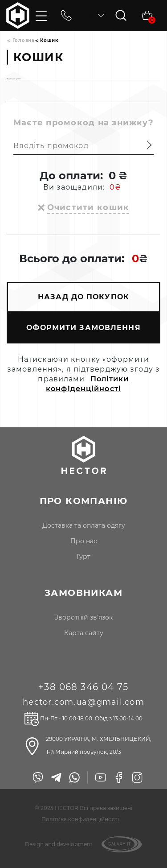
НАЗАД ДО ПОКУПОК (83, 297)
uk (94, 15)
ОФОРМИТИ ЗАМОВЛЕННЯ (83, 328)
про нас (84, 541)
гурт (83, 557)
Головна (24, 40)
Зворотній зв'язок (83, 617)
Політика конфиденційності (80, 819)
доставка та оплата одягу (84, 525)
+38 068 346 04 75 (83, 687)
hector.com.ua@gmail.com (83, 702)
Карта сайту (84, 633)
